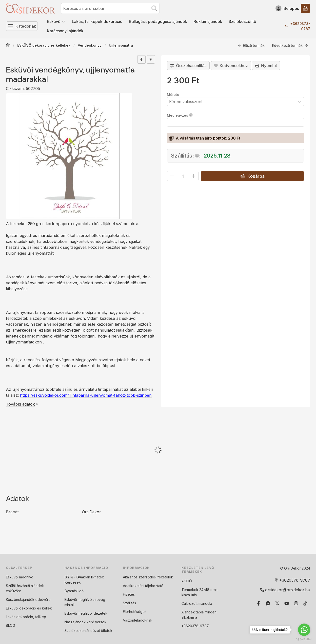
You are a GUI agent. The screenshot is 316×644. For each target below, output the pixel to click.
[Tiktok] (305, 603)
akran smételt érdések (84, 580)
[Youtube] (287, 603)
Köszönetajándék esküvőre (28, 599)
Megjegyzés (180, 115)
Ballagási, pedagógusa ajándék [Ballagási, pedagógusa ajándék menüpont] (158, 21)
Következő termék (290, 45)
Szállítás (129, 603)
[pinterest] (151, 59)
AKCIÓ (187, 581)
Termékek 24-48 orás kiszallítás (199, 592)
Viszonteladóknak (138, 620)
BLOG (10, 625)
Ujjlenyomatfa (121, 45)
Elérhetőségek (135, 612)
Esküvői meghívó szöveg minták (85, 602)
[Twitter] (277, 603)
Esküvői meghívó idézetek (86, 613)
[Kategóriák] (22, 26)
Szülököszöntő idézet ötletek (88, 631)
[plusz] (194, 176)
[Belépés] (287, 8)
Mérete (173, 95)
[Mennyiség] (183, 176)
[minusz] (172, 176)
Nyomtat (266, 66)
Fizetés (129, 594)
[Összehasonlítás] (188, 66)
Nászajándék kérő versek (85, 622)
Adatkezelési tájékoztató (143, 586)
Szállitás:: (186, 156)
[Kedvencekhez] (231, 66)
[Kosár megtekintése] (305, 8)
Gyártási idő (74, 591)
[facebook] (141, 59)
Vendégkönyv (90, 45)
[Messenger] (268, 603)
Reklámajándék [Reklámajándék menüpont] (208, 21)
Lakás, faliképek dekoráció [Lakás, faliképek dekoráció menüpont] (97, 21)
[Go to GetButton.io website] (304, 639)
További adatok (22, 404)
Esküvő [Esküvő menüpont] (56, 21)
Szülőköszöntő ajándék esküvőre (25, 588)
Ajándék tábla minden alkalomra (199, 615)
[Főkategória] (8, 45)
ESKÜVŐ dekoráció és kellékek (44, 45)
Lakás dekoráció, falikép (26, 617)
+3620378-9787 (300, 26)
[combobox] (110, 8)
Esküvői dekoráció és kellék (29, 608)
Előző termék (251, 45)
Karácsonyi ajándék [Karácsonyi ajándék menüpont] (65, 31)
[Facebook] (258, 603)
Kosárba (252, 176)
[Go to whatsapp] (304, 630)
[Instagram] (296, 603)
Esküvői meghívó (20, 577)
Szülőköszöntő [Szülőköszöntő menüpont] (242, 21)
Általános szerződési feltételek (148, 577)
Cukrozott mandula (197, 603)
